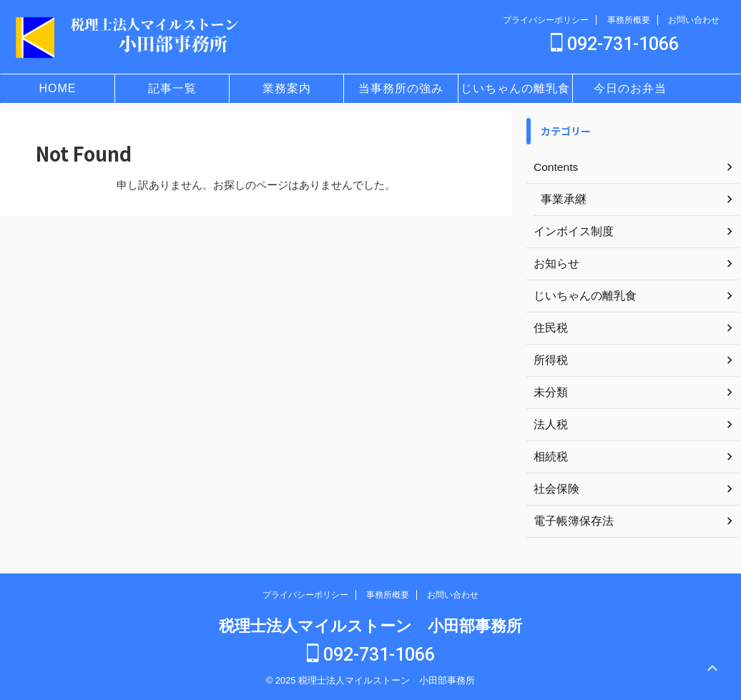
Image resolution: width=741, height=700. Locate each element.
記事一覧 (172, 88)
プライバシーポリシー (546, 20)
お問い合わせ (694, 20)
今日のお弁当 (630, 88)
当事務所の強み (401, 88)
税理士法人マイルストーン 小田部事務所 (370, 626)
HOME (58, 88)
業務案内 (287, 88)
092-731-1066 (615, 44)
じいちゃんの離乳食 (515, 88)
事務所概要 (629, 20)
